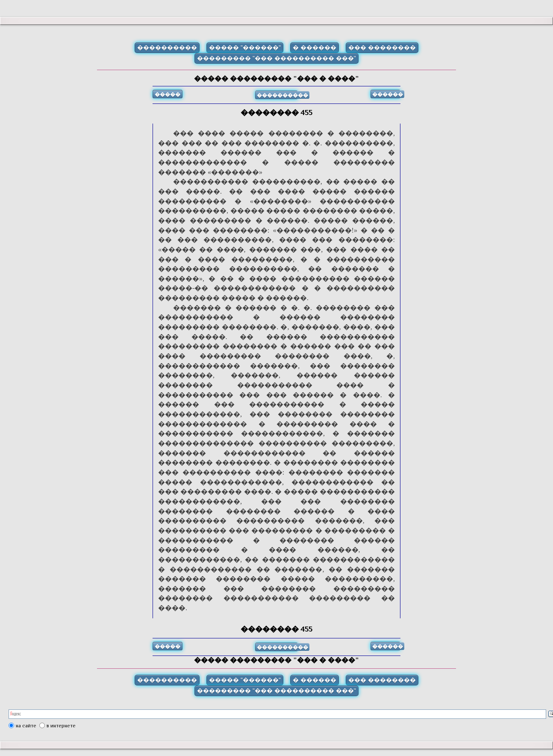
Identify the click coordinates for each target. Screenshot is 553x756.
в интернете (61, 726)
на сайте (26, 726)
